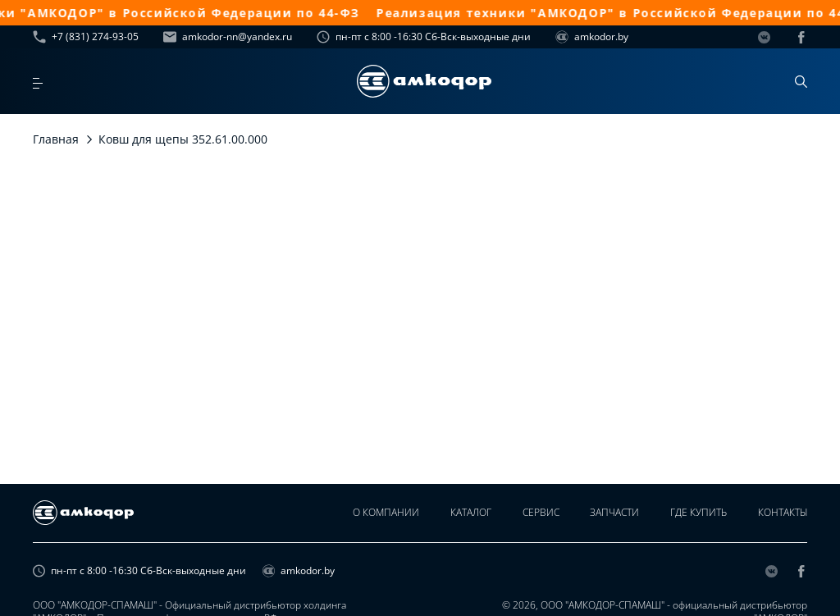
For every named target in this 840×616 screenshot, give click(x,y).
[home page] (424, 81)
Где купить (696, 513)
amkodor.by (592, 37)
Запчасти (610, 513)
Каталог (463, 513)
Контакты (782, 513)
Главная (56, 139)
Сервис (534, 513)
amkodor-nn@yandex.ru (228, 37)
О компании (376, 513)
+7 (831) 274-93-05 (86, 37)
